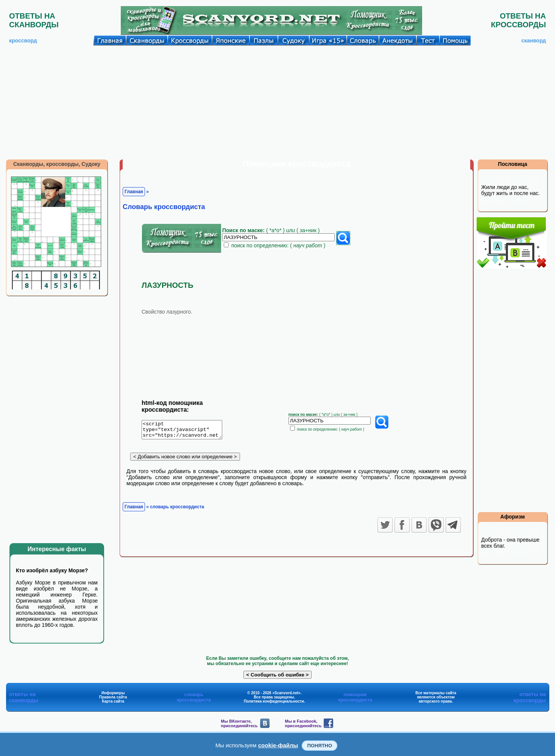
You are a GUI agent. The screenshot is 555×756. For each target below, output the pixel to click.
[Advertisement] (277, 102)
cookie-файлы (278, 745)
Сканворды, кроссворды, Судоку (57, 164)
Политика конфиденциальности (274, 701)
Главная (134, 192)
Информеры (113, 693)
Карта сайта (113, 701)
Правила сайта (113, 697)
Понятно (320, 746)
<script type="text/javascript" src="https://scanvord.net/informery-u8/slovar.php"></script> (186, 431)
